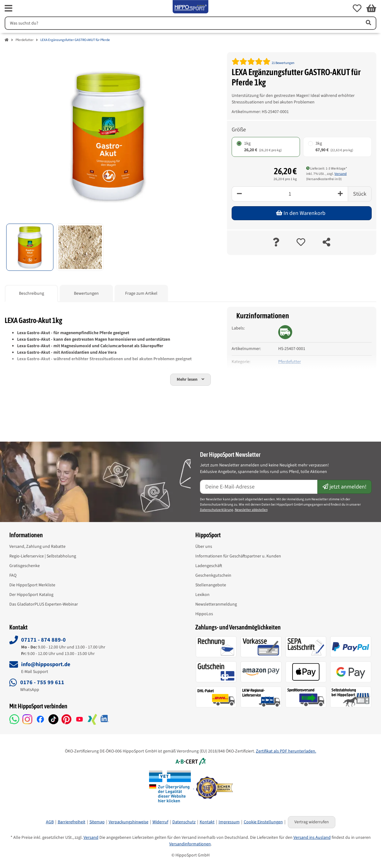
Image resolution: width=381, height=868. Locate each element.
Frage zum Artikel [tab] (141, 293)
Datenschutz (184, 822)
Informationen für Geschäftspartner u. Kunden (238, 556)
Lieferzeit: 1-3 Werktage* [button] (327, 168)
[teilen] (327, 243)
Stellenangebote (211, 585)
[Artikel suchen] (368, 23)
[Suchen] (182, 23)
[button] (357, 8)
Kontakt (207, 822)
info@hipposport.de (46, 664)
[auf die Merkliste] (301, 243)
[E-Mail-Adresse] (259, 487)
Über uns (204, 547)
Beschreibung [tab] (32, 293)
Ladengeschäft (209, 566)
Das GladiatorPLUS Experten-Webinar (44, 604)
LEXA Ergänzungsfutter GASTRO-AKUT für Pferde (75, 40)
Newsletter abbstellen (251, 510)
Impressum (229, 822)
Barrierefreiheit (72, 822)
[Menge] (290, 194)
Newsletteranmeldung (216, 604)
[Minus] (239, 194)
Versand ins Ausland (312, 838)
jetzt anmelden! (345, 487)
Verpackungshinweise (129, 822)
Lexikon (202, 595)
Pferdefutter (25, 40)
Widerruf (160, 822)
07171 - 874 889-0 (43, 640)
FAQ (13, 575)
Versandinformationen (190, 844)
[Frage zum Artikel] (276, 243)
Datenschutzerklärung (217, 510)
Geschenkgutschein (213, 575)
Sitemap (97, 822)
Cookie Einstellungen (263, 822)
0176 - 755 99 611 (42, 682)
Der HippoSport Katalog (31, 595)
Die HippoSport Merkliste (32, 585)
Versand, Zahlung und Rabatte (37, 547)
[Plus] (340, 194)
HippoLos (204, 614)
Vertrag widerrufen (312, 822)
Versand (340, 174)
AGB (50, 822)
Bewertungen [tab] (86, 293)
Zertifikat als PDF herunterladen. (286, 751)
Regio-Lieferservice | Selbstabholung (43, 556)
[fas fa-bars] (9, 8)
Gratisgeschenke (25, 566)
